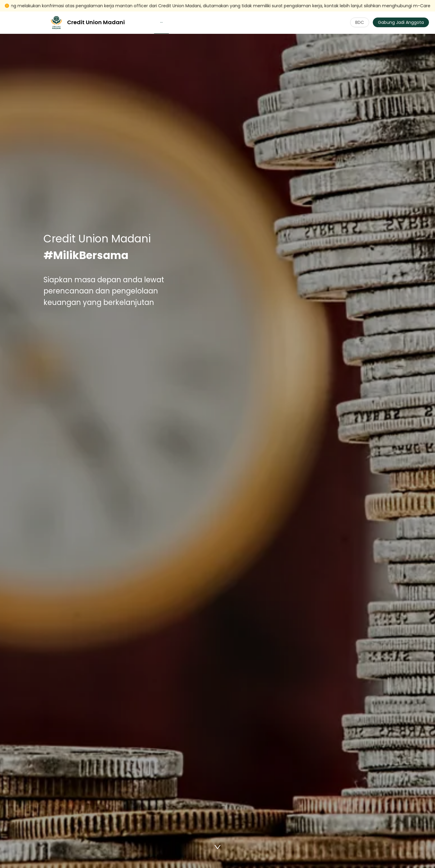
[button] (161, 22)
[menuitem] (161, 23)
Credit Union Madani (96, 22)
